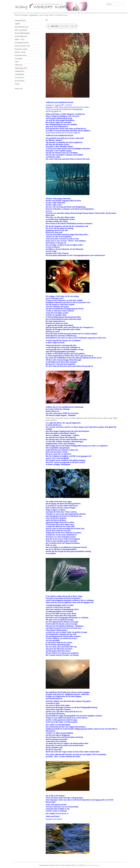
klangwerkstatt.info (20, 21)
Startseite (25, 15)
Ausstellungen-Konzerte (22, 43)
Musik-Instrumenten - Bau (22, 46)
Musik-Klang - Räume (21, 49)
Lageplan (17, 24)
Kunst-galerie (19, 59)
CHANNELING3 (34, 15)
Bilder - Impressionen (21, 30)
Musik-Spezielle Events (22, 27)
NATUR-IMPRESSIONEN (22, 33)
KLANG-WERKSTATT (21, 36)
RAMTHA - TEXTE (20, 52)
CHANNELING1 (19, 71)
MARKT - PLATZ (20, 40)
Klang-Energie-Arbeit (21, 68)
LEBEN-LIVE (19, 65)
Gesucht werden (20, 81)
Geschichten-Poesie (21, 55)
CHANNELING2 (19, 74)
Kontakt (17, 84)
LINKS (17, 62)
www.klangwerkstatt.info (94, 865)
